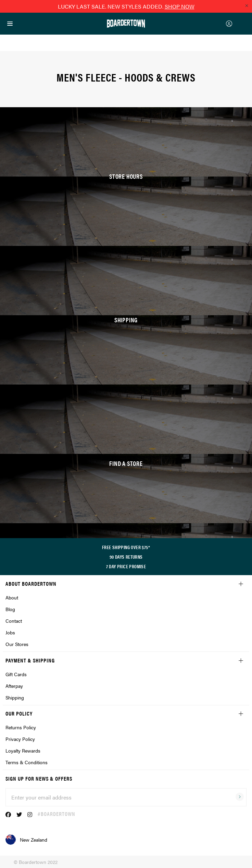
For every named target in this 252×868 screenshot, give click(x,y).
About (12, 597)
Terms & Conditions (27, 762)
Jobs (10, 632)
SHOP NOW (180, 6)
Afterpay (14, 686)
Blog (10, 609)
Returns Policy (21, 727)
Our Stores (17, 644)
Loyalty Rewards (23, 751)
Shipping (15, 697)
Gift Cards (16, 674)
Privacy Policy (20, 739)
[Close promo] (247, 5)
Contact (14, 621)
